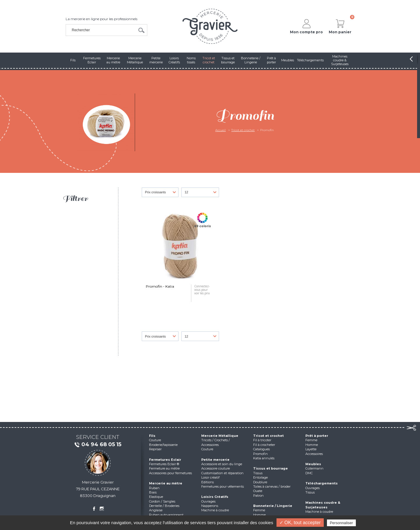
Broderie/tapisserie (163, 445)
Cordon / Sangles (162, 501)
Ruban (154, 488)
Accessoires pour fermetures (170, 473)
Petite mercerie (215, 460)
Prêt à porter (317, 436)
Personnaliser (342, 523)
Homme (259, 515)
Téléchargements (322, 483)
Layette (311, 449)
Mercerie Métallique (220, 436)
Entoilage (260, 477)
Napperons (210, 506)
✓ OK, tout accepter (300, 523)
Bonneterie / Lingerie (273, 506)
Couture (155, 440)
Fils (152, 436)
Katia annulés (264, 458)
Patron (258, 496)
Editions (208, 482)
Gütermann (314, 468)
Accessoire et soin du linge (222, 464)
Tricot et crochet (243, 130)
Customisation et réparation (222, 473)
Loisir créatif (210, 477)
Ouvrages (208, 501)
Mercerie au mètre (166, 483)
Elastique (156, 497)
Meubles (313, 464)
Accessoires (314, 454)
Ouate (258, 491)
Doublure (260, 482)
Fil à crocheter (264, 445)
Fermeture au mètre (164, 468)
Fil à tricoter (262, 440)
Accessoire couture (216, 468)
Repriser (155, 449)
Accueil (220, 130)
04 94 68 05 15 (98, 445)
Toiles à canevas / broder (272, 486)
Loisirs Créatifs (215, 497)
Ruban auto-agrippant (166, 515)
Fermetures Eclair (165, 460)
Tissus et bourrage (271, 468)
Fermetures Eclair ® (164, 464)
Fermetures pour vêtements (223, 486)
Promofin (260, 454)
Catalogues (261, 449)
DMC (309, 473)
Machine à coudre (215, 510)
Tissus (258, 473)
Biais (153, 492)
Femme (259, 510)
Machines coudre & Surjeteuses (323, 505)
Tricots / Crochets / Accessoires (216, 442)
